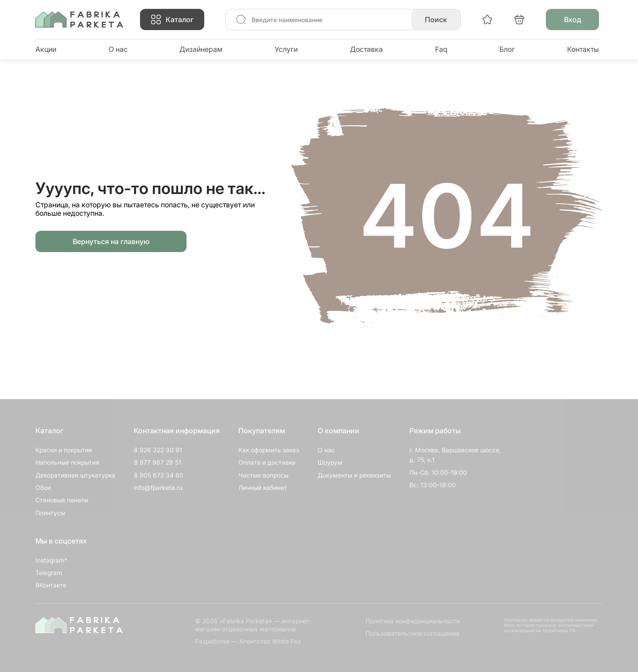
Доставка (366, 49)
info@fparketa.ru (158, 487)
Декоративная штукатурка (75, 475)
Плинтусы (50, 513)
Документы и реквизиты (354, 475)
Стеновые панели (62, 500)
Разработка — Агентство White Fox (248, 641)
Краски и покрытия (64, 450)
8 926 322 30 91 (158, 450)
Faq (441, 49)
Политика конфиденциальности (413, 621)
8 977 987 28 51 (158, 462)
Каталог (180, 19)
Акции (46, 49)
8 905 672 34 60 (159, 475)
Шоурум (330, 462)
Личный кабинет (263, 487)
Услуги (286, 49)
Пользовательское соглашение (412, 633)
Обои (43, 487)
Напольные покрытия (67, 462)
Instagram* (51, 560)
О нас (118, 49)
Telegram (49, 573)
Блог (507, 49)
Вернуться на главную (111, 241)
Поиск (436, 19)
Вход (573, 19)
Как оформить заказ (269, 450)
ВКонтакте (51, 585)
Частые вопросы (263, 475)
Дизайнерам (201, 49)
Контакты (583, 49)
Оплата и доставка (267, 462)
